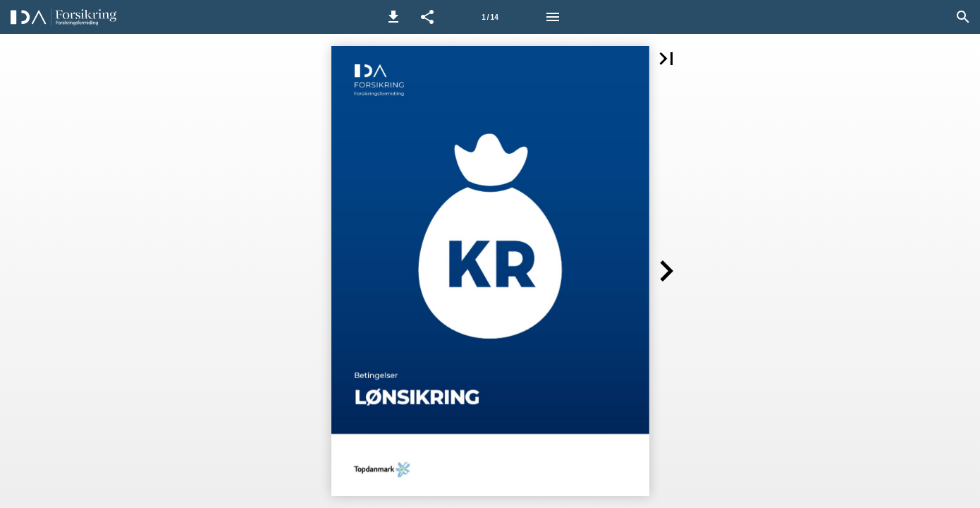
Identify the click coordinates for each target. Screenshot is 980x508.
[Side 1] (490, 17)
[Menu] (553, 17)
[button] (393, 17)
